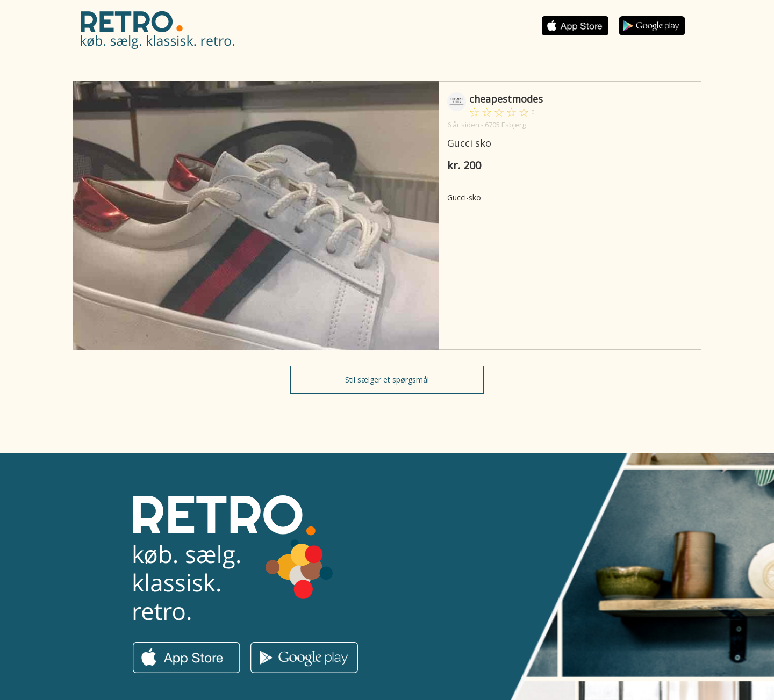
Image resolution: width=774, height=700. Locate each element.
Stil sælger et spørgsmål (387, 380)
